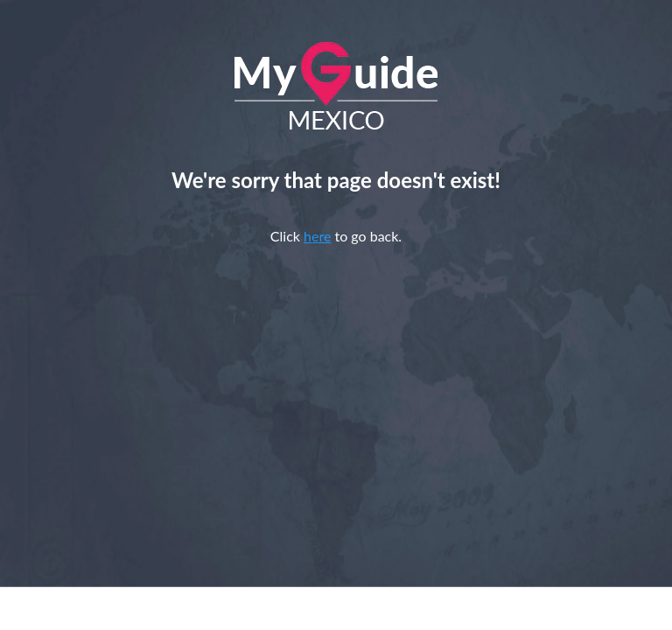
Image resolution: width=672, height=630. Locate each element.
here (317, 236)
